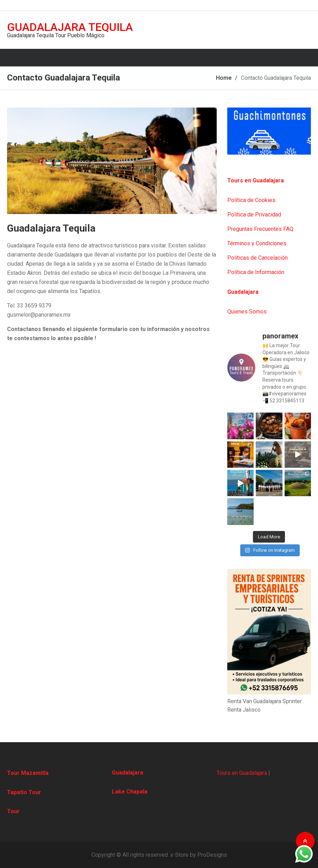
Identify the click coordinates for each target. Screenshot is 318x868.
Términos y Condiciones (257, 243)
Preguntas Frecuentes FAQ (260, 229)
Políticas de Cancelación (257, 258)
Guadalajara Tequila (70, 27)
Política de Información (256, 272)
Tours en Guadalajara (242, 773)
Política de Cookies (251, 200)
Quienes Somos (247, 312)
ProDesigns (212, 855)
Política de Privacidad (254, 215)
